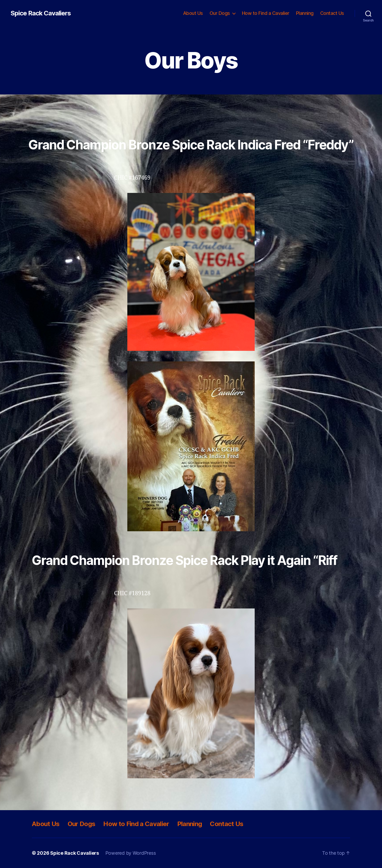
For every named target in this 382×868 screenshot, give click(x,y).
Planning (305, 13)
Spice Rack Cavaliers (41, 13)
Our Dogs (220, 13)
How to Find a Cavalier (266, 13)
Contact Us (332, 13)
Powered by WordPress (131, 853)
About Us (193, 13)
